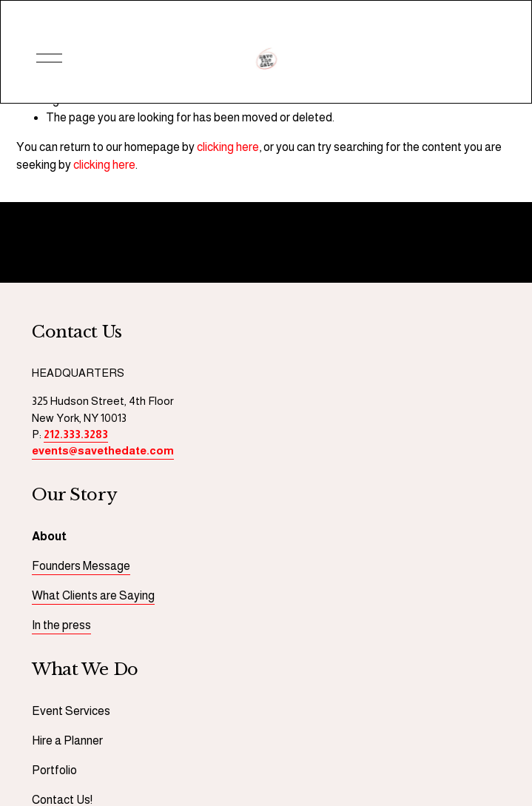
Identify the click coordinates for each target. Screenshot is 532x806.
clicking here (228, 147)
